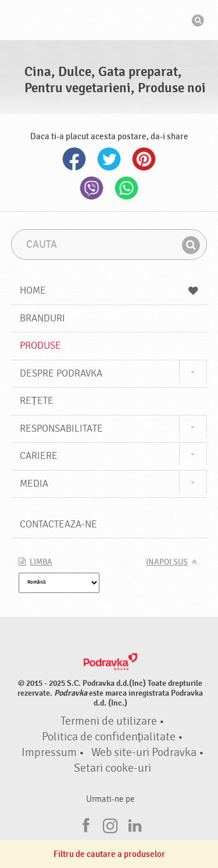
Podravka (109, 21)
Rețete (37, 401)
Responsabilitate (61, 428)
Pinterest (144, 159)
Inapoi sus (167, 562)
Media (34, 484)
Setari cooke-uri (112, 768)
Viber (92, 188)
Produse (40, 346)
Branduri (42, 318)
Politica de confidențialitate (109, 737)
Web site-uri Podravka (144, 753)
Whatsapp (127, 188)
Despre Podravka (61, 373)
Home (109, 290)
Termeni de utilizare (109, 721)
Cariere (39, 456)
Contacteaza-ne (58, 524)
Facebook (74, 159)
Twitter (109, 159)
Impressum (49, 753)
